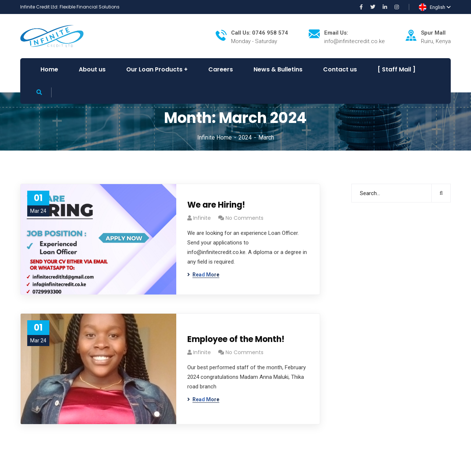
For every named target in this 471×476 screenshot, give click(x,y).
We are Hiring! (216, 205)
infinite (202, 218)
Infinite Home (215, 137)
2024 (245, 137)
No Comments (245, 218)
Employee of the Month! (236, 339)
